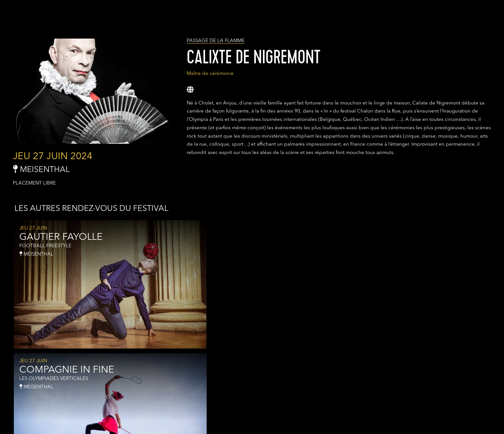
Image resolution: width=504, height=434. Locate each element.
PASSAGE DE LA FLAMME (216, 41)
